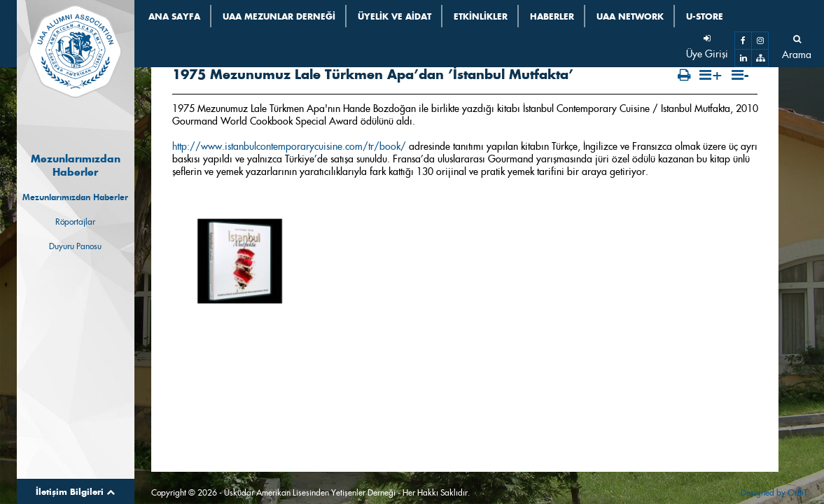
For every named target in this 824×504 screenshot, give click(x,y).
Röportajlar (75, 222)
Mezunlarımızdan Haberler (75, 197)
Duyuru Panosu (75, 246)
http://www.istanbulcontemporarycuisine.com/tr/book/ (289, 108)
